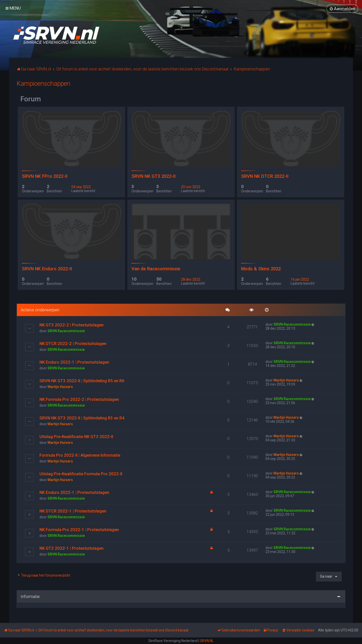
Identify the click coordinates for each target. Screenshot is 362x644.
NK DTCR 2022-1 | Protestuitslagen (73, 511)
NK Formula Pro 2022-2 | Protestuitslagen (79, 399)
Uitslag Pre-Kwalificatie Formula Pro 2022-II (81, 474)
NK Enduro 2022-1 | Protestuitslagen (74, 362)
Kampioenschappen (43, 83)
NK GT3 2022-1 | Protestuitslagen (72, 548)
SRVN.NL (207, 641)
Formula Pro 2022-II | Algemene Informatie (80, 455)
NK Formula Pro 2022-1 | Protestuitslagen (79, 529)
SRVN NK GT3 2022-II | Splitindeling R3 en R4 (82, 418)
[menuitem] (342, 9)
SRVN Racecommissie (66, 331)
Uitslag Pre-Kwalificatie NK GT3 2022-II (76, 436)
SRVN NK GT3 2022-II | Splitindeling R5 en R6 (82, 380)
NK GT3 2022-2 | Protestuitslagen (72, 325)
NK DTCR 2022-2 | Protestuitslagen (73, 343)
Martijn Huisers (60, 387)
